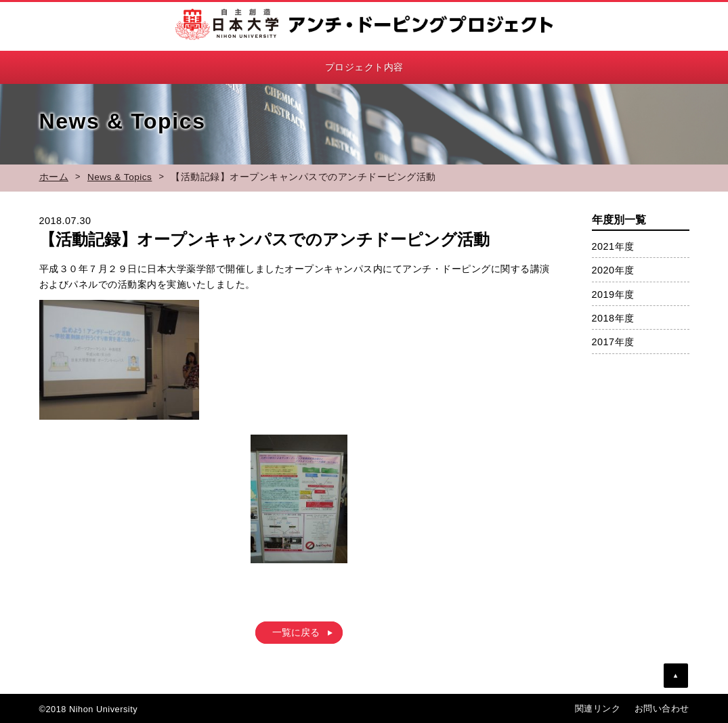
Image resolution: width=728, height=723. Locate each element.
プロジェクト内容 (364, 67)
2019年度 (613, 294)
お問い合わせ (662, 708)
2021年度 (613, 246)
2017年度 (613, 342)
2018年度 (613, 318)
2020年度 (613, 270)
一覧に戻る (296, 633)
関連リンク (598, 708)
